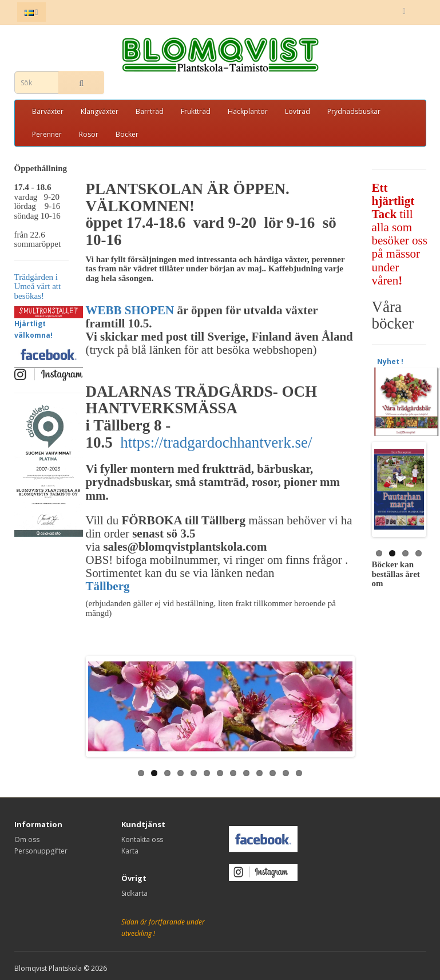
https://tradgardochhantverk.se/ (216, 442)
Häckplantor (248, 111)
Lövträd (298, 111)
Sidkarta (134, 893)
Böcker (127, 134)
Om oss (27, 839)
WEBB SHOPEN (132, 310)
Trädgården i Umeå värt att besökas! (38, 287)
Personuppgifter (41, 851)
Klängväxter (100, 111)
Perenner (47, 134)
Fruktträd (196, 111)
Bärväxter (48, 111)
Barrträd (150, 111)
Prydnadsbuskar (354, 111)
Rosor (89, 134)
